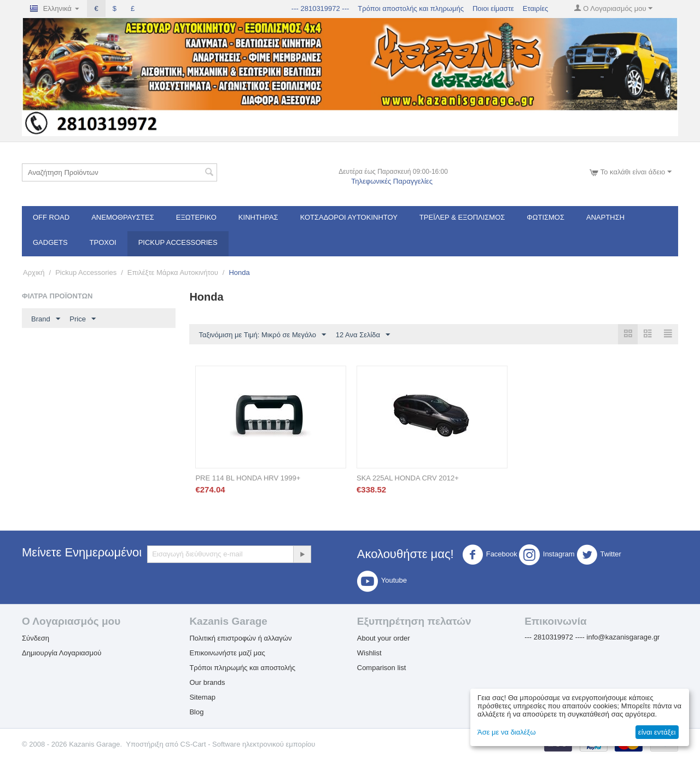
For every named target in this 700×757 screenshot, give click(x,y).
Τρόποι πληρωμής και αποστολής (242, 668)
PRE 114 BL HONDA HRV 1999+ (248, 478)
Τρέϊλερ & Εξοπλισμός (462, 217)
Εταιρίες (535, 8)
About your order (384, 638)
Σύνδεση (36, 638)
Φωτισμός (546, 217)
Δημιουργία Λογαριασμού (62, 653)
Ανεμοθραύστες (123, 217)
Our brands (207, 682)
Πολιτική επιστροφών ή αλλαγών (240, 638)
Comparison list (382, 668)
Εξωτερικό (196, 217)
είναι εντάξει (657, 732)
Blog (196, 712)
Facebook (490, 555)
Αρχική (34, 272)
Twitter (599, 555)
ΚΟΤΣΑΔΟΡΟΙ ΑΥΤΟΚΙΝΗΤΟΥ (349, 217)
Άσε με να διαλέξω (507, 732)
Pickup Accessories (178, 242)
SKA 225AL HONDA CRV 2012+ (408, 478)
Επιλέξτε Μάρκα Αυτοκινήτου (173, 272)
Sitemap (202, 697)
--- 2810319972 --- (320, 8)
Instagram (547, 555)
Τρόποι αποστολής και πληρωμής (411, 8)
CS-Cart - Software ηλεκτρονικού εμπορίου (248, 744)
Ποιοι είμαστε (493, 8)
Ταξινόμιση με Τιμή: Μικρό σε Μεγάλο (262, 335)
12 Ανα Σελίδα (363, 335)
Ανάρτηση (605, 217)
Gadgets (50, 242)
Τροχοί (103, 242)
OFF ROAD (51, 217)
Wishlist (369, 653)
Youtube (382, 581)
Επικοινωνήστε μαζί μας (227, 653)
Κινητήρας (258, 217)
